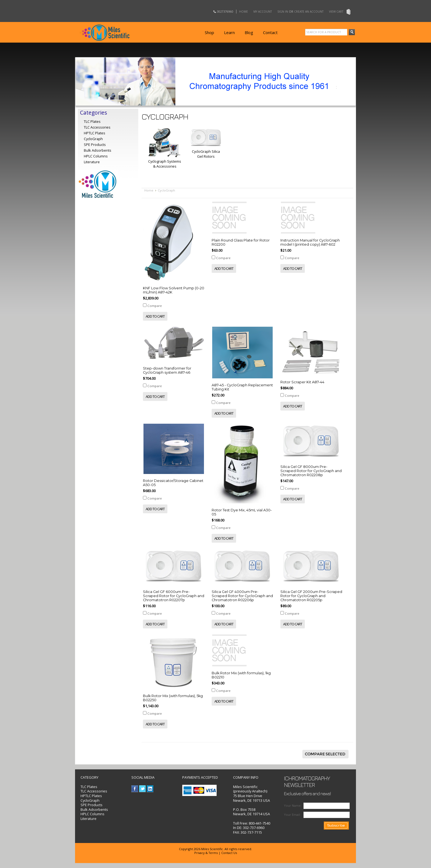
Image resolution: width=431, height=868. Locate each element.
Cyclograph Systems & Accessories (165, 164)
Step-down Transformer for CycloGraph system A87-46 (167, 370)
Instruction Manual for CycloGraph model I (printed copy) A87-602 (310, 242)
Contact (270, 32)
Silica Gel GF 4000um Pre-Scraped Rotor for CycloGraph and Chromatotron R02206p (242, 596)
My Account (263, 12)
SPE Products (95, 145)
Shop (209, 32)
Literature (92, 162)
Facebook (135, 789)
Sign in (283, 12)
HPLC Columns (96, 156)
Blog (249, 32)
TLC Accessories (97, 127)
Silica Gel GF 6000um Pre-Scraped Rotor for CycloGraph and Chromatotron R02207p (174, 596)
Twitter (143, 789)
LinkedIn (150, 789)
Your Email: (292, 815)
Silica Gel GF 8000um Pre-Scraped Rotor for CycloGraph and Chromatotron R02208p (311, 471)
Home (244, 12)
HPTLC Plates (91, 796)
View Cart (336, 12)
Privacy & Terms (206, 853)
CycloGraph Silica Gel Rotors (206, 154)
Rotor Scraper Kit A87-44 (302, 382)
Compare (155, 306)
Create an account (309, 12)
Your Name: (293, 805)
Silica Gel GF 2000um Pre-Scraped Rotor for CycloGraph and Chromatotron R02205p (311, 596)
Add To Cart (155, 316)
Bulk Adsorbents (98, 150)
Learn (229, 32)
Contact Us (229, 853)
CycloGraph (90, 800)
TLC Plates (89, 787)
